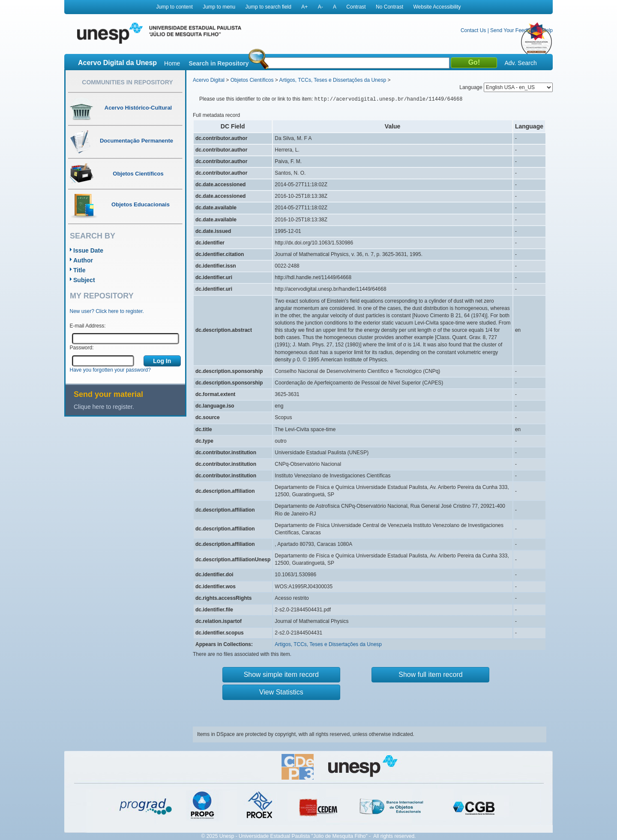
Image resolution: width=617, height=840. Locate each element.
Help (547, 30)
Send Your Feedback (514, 30)
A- (320, 7)
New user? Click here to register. (107, 311)
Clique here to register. (104, 407)
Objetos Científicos (252, 80)
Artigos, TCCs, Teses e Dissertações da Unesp (332, 80)
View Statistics (281, 692)
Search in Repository (219, 63)
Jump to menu (219, 7)
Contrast (356, 7)
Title (79, 270)
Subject (84, 280)
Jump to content (174, 7)
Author (83, 260)
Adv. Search (520, 63)
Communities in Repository (127, 82)
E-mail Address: (88, 326)
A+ (304, 7)
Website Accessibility (437, 7)
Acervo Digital (209, 80)
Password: (82, 348)
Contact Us (473, 30)
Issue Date (88, 250)
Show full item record (430, 675)
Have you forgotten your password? (110, 370)
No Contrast (389, 7)
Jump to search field (268, 7)
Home (172, 63)
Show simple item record (281, 675)
